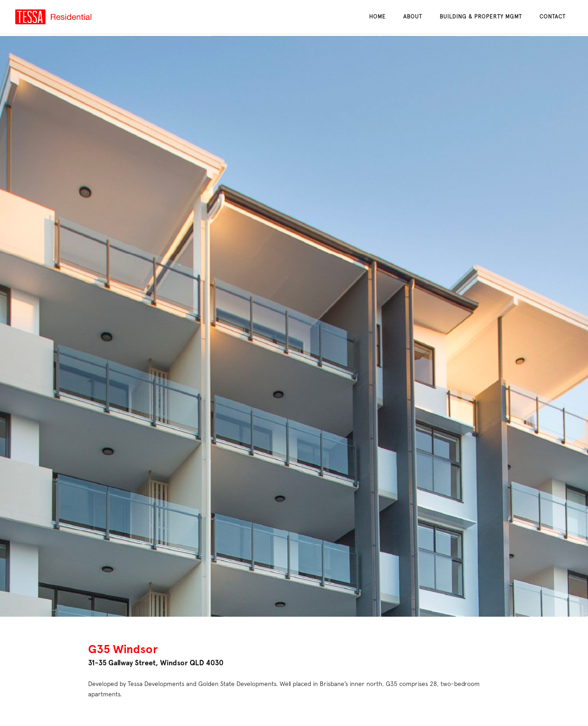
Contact (552, 17)
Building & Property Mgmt (481, 17)
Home (377, 17)
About (413, 17)
